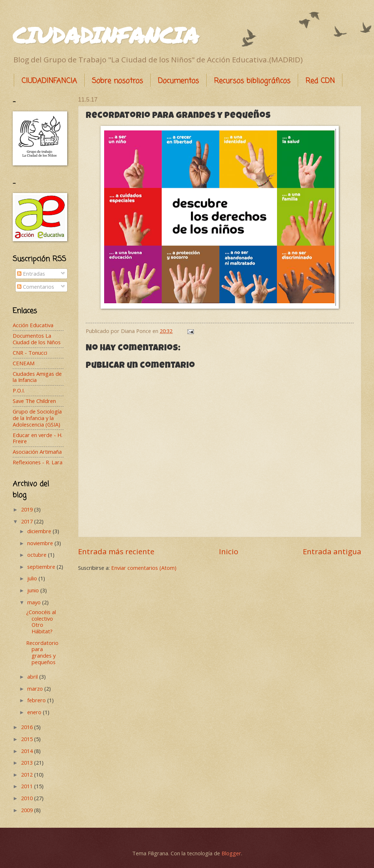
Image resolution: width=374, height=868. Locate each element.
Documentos (178, 81)
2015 (28, 739)
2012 (28, 774)
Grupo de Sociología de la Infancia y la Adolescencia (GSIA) (37, 418)
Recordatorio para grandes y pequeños (42, 652)
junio (34, 590)
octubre (38, 555)
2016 (28, 727)
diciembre (40, 531)
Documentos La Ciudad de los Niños (37, 339)
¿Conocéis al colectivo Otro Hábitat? (41, 622)
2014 (28, 751)
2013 (28, 762)
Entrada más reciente (116, 551)
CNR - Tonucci (30, 353)
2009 (28, 810)
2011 (28, 786)
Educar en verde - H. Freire (38, 438)
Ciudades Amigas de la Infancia (37, 377)
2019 (28, 509)
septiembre (42, 567)
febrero (37, 700)
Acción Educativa (33, 325)
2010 (28, 798)
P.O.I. (19, 390)
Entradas (31, 273)
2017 (28, 521)
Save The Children (34, 401)
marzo (36, 688)
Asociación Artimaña (37, 452)
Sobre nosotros (117, 81)
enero (35, 712)
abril (33, 676)
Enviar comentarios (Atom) (144, 568)
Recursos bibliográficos (252, 81)
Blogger (231, 853)
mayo (35, 602)
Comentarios (36, 287)
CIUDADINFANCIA (106, 35)
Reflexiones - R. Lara (38, 462)
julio (33, 578)
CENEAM (24, 363)
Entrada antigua (332, 551)
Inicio (229, 551)
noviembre (41, 543)
